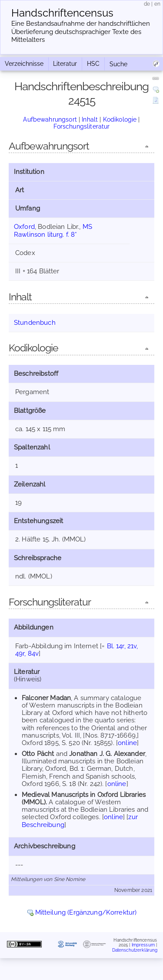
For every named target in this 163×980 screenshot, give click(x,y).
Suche (118, 64)
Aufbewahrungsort (50, 119)
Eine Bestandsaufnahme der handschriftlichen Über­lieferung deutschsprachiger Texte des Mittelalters (81, 32)
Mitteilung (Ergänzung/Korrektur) (86, 912)
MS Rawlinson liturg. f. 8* (53, 230)
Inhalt (90, 119)
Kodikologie (120, 119)
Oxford (24, 227)
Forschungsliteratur (82, 126)
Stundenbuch (35, 323)
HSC (93, 64)
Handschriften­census (62, 13)
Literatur (65, 64)
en (157, 4)
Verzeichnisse (24, 64)
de (147, 4)
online (127, 743)
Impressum (143, 945)
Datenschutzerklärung (135, 950)
